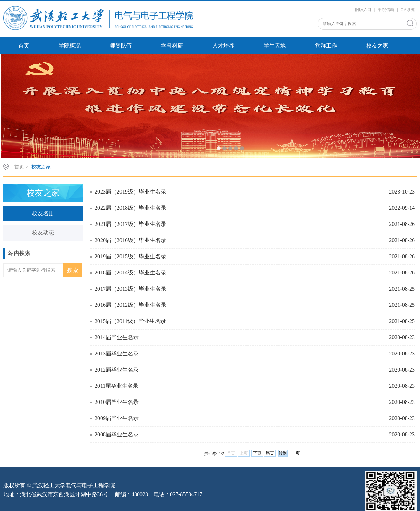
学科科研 (172, 46)
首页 (24, 46)
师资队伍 (121, 46)
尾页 (270, 453)
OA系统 (408, 10)
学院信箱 (386, 10)
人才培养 (223, 46)
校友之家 (377, 46)
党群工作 (326, 46)
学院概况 (70, 46)
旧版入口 (363, 10)
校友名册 (43, 213)
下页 (257, 453)
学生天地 (275, 46)
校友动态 (43, 233)
